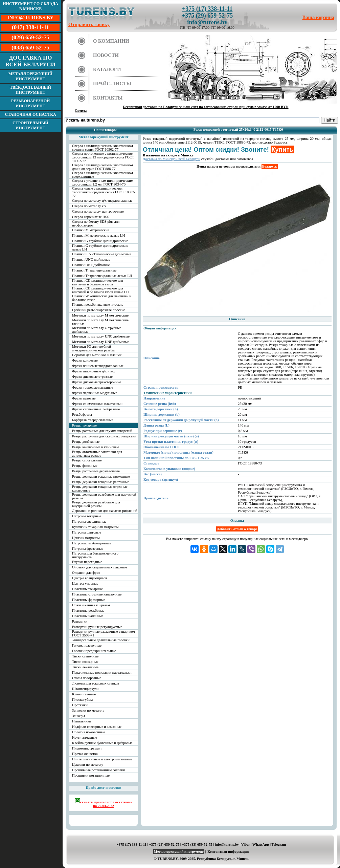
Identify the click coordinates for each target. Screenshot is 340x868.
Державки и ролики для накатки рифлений (105, 511)
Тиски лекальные (85, 667)
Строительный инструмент (30, 125)
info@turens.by (207, 22)
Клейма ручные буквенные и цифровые (102, 743)
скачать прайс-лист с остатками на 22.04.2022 (104, 803)
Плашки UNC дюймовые (91, 259)
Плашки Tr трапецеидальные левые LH (102, 276)
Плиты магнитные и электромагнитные (102, 759)
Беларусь (270, 166)
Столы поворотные (87, 678)
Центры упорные (85, 583)
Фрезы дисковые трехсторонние (97, 382)
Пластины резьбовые (88, 611)
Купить (282, 149)
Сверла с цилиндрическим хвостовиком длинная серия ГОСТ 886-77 (103, 167)
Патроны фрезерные (88, 549)
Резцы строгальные (87, 460)
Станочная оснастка (30, 114)
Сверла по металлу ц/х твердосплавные (102, 201)
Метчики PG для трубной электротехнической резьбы (93, 348)
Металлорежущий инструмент (30, 76)
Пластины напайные (88, 616)
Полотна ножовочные (88, 732)
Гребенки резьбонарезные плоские (99, 310)
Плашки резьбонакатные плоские (98, 305)
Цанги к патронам (86, 538)
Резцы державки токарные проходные (101, 476)
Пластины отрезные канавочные (97, 594)
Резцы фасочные (85, 466)
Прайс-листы (112, 84)
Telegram (279, 844)
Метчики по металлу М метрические (100, 315)
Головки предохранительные (94, 651)
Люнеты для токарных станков (96, 683)
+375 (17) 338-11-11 (207, 9)
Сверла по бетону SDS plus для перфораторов (96, 223)
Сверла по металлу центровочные (98, 211)
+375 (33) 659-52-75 (197, 844)
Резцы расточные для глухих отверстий (102, 431)
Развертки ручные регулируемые (97, 627)
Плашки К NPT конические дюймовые (102, 254)
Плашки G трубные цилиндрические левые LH (100, 247)
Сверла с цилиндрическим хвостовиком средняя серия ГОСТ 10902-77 (103, 148)
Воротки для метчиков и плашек (97, 355)
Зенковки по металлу (88, 710)
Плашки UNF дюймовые (91, 265)
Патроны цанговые (87, 532)
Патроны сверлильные (89, 522)
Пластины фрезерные (88, 600)
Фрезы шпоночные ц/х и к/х (94, 371)
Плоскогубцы (82, 700)
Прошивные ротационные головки (98, 770)
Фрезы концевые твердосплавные (98, 366)
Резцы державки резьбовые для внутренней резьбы (96, 504)
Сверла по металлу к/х (89, 206)
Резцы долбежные (86, 442)
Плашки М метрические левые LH (98, 235)
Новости (106, 55)
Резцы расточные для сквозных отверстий (104, 436)
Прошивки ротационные (91, 775)
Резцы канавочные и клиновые (96, 447)
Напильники (82, 721)
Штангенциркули (85, 689)
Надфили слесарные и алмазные (97, 727)
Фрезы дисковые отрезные (92, 377)
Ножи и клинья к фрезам (91, 605)
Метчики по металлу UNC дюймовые (101, 336)
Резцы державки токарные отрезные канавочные (100, 489)
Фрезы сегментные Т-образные (96, 409)
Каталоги (107, 69)
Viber (245, 844)
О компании (111, 41)
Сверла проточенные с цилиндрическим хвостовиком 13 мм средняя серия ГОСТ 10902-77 (103, 157)
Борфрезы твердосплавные (93, 420)
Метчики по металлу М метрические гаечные (100, 322)
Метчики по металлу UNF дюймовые (101, 342)
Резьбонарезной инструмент (31, 103)
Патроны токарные (87, 516)
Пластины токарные (87, 589)
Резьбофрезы (82, 415)
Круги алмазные (85, 737)
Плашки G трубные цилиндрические (100, 241)
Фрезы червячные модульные (95, 393)
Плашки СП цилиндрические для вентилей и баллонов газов (98, 282)
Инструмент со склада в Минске (30, 6)
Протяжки (80, 705)
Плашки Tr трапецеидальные (94, 270)
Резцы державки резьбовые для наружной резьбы (104, 496)
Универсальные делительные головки (101, 640)
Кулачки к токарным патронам (95, 527)
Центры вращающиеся (89, 578)
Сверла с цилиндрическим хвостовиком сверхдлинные (103, 175)
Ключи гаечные (84, 694)
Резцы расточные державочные (96, 471)
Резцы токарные (84, 425)
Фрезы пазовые (84, 398)
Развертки (80, 621)
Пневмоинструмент (87, 748)
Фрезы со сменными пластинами (97, 404)
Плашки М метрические (91, 230)
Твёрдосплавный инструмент (30, 90)
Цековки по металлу (88, 765)
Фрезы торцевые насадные (93, 387)
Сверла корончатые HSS (91, 217)
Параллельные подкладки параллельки (102, 672)
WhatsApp (261, 844)
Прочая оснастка (85, 754)
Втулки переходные (87, 562)
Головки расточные (87, 645)
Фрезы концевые (85, 360)
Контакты (108, 98)
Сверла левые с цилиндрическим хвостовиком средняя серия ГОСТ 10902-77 (104, 192)
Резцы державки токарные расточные (101, 482)
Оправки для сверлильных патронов (100, 567)
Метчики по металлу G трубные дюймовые (97, 330)
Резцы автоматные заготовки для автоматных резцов (97, 454)
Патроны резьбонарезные (92, 543)
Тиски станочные (85, 656)
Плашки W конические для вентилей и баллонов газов (102, 298)
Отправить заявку (89, 24)
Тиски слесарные (85, 662)
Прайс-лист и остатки (104, 788)
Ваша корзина (319, 17)
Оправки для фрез (86, 573)
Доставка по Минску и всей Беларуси (172, 159)
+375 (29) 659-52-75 (207, 16)
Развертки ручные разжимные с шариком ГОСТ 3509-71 (104, 633)
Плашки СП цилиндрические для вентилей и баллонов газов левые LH (100, 290)
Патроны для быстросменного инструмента (95, 555)
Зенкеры (78, 716)
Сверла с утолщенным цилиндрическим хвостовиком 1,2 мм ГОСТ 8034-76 (103, 182)
